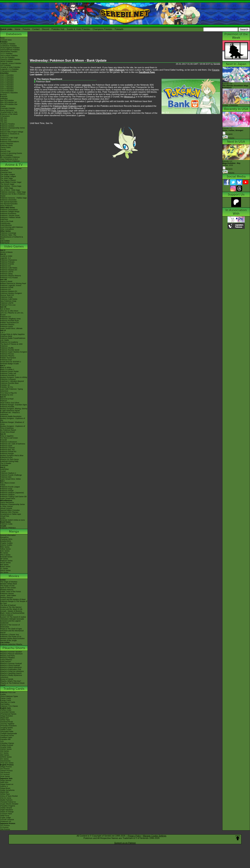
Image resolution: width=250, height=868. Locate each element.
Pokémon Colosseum (9, 442)
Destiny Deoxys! (7, 597)
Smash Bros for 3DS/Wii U (11, 362)
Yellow (3, 485)
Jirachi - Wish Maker (8, 595)
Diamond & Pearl (7, 399)
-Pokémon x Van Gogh (9, 138)
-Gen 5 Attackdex (7, 83)
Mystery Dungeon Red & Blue (12, 456)
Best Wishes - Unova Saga (11, 186)
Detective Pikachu (7, 325)
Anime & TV (14, 165)
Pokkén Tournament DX (9, 323)
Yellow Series (5, 549)
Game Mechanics (7, 110)
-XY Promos (5, 775)
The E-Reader (6, 463)
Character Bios (6, 172)
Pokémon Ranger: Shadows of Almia (12, 423)
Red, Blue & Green (8, 483)
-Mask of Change (7, 812)
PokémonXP (5, 130)
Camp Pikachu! (6, 660)
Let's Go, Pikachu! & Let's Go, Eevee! (12, 314)
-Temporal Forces (7, 735)
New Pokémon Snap (8, 301)
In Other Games (6, 506)
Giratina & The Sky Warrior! (11, 607)
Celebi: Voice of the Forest (11, 592)
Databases (14, 34)
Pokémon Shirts (6, 145)
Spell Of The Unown (8, 588)
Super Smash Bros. (8, 499)
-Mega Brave (5, 788)
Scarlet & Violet (6, 256)
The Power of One (7, 586)
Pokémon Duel (6, 360)
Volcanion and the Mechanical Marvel (12, 632)
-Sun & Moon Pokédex (9, 56)
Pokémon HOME (7, 287)
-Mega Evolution (7, 716)
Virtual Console (6, 508)
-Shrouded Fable (7, 732)
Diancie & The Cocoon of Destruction (10, 626)
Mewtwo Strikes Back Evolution (12, 638)
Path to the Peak (7, 221)
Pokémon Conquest (8, 379)
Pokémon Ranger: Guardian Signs (14, 405)
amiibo (3, 518)
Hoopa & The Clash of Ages (11, 629)
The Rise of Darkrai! (8, 605)
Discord (46, 29)
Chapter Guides (6, 543)
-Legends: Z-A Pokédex (9, 69)
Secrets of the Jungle (8, 640)
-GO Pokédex (6, 65)
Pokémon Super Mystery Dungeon (14, 352)
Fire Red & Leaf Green (9, 438)
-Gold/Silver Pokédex (8, 46)
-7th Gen (4, 122)
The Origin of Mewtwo (9, 582)
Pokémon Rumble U (8, 375)
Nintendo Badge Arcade (9, 364)
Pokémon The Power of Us (11, 637)
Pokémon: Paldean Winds (10, 217)
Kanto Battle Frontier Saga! (11, 182)
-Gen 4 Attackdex (7, 81)
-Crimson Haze (6, 814)
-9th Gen (4, 118)
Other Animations (7, 229)
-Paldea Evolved (7, 745)
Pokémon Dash (6, 446)
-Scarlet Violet (6, 747)
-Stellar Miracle (6, 808)
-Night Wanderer (7, 810)
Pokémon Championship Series (12, 128)
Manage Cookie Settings (155, 836)
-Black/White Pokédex (9, 52)
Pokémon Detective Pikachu (11, 644)
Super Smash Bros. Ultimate (11, 328)
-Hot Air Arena (6, 798)
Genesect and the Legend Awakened (10, 622)
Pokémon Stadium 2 (8, 473)
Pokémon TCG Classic (9, 706)
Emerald (4, 440)
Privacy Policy (134, 836)
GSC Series (5, 551)
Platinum (4, 401)
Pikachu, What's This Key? (11, 681)
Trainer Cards (6, 698)
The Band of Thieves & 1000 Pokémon (11, 345)
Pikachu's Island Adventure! (11, 667)
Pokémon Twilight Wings (10, 212)
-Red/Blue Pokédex (8, 44)
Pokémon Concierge (8, 233)
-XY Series (4, 753)
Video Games (14, 246)
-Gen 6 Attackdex (7, 85)
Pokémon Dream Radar (9, 371)
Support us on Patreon (125, 843)
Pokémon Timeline (7, 124)
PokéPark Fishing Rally (9, 461)
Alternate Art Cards (8, 702)
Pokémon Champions (9, 260)
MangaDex (4, 537)
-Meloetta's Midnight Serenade (12, 619)
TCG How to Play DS (8, 393)
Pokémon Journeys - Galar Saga (13, 192)
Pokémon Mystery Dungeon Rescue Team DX (11, 294)
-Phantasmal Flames (8, 714)
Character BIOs (6, 539)
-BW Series (5, 755)
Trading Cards (14, 689)
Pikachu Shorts (14, 648)
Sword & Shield (6, 282)
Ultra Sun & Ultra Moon (9, 311)
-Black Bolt (4, 718)
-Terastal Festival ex (8, 802)
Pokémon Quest (7, 326)
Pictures (228, 138)
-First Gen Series (7, 763)
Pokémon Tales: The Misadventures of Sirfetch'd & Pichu (12, 237)
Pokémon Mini (6, 477)
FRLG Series (5, 555)
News (2, 38)
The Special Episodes (9, 202)
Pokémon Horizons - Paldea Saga (13, 198)
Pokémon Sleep (6, 274)
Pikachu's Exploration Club (11, 669)
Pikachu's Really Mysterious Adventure (11, 676)
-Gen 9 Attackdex (7, 91)
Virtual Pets (5, 516)
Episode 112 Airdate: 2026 (231, 163)
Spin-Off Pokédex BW (9, 104)
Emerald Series (6, 557)
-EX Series (4, 759)
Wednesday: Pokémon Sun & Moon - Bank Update (68, 60)
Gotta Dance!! (6, 662)
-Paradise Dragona (8, 806)
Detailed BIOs (6, 541)
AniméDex (4, 170)
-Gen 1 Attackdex (7, 75)
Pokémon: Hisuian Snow (10, 215)
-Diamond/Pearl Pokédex (10, 50)
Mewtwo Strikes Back (9, 584)
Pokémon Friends (7, 264)
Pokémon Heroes (7, 594)
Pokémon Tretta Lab (8, 373)
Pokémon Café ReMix (9, 268)
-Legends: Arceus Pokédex (11, 63)
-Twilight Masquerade (9, 733)
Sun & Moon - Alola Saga (10, 190)
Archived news (6, 40)
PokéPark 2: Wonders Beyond (12, 381)
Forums (26, 29)
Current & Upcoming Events (11, 153)
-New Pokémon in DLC (9, 159)
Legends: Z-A (5, 258)
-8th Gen (4, 120)
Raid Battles (5, 704)
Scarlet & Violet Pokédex (78, 29)
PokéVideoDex (6, 225)
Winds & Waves (6, 252)
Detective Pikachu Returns (11, 276)
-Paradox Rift (5, 739)
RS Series (4, 553)
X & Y (2, 332)
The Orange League (8, 176)
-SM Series (5, 751)
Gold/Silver (4, 469)
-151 (2, 741)
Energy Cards (6, 700)
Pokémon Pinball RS (8, 452)
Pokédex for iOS (7, 395)
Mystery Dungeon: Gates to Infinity (14, 377)
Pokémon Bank (6, 336)
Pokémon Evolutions (8, 213)
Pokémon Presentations (10, 142)
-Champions (5, 116)
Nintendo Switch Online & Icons (12, 520)
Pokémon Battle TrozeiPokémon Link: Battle (13, 339)
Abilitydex (4, 99)
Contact (36, 29)
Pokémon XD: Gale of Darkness (13, 444)
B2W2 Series (5, 567)
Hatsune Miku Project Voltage (12, 132)
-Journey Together (7, 724)
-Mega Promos (6, 767)
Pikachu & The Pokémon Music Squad (12, 684)
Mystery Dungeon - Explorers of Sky (13, 419)
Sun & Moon (5, 309)
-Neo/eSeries (5, 761)
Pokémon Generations (9, 210)
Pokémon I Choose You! (10, 635)
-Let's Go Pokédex (7, 57)
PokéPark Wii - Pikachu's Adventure (10, 413)
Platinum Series (6, 561)
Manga (14, 531)
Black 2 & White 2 (7, 369)
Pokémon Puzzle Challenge (11, 475)
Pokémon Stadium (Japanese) (12, 493)
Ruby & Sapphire (7, 436)
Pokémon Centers (7, 126)
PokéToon (4, 219)
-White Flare (5, 720)
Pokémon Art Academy (9, 342)
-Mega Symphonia (7, 790)
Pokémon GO (6, 266)
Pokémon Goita (6, 524)
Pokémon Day (6, 140)
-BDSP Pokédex (7, 61)
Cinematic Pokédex (8, 108)
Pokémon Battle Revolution (11, 416)
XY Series (4, 569)
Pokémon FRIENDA (8, 528)
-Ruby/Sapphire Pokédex (10, 48)
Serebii (217, 64)
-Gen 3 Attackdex (7, 79)
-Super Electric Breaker (9, 804)
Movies (14, 576)
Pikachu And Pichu (8, 656)
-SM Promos (5, 773)
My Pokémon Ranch (8, 430)
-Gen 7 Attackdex (7, 87)
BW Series (4, 565)
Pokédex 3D (5, 385)
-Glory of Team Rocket (9, 796)
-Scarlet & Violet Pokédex (10, 67)
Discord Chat (5, 151)
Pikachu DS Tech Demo (9, 459)
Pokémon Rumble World (10, 350)
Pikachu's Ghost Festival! (10, 665)
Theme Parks (5, 147)
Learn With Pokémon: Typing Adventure (11, 390)
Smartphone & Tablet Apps (11, 514)
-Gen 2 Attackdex (7, 77)
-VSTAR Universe (7, 820)
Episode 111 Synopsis (233, 131)
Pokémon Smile (6, 297)
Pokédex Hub (58, 29)
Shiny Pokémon (6, 206)
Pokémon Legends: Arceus (11, 285)
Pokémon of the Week (9, 114)
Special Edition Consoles (10, 510)
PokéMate (4, 465)
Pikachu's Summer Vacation (11, 652)
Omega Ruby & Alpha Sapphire (12, 334)
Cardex (3, 106)
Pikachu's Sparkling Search (11, 673)
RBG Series (5, 547)
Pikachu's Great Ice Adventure (12, 671)
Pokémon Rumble (7, 407)
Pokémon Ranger (7, 454)
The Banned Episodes (9, 204)
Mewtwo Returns (7, 590)
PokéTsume (5, 243)
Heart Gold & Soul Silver (10, 403)
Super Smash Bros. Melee (10, 479)
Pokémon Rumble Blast (9, 383)
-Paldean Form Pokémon (10, 161)
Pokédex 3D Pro (7, 387)
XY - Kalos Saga (7, 188)
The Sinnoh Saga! (7, 184)
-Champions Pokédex (9, 71)
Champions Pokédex (103, 29)
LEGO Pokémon (7, 143)
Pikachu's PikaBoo (7, 658)
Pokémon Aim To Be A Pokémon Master (13, 195)
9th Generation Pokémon (10, 157)
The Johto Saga (6, 178)
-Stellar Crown (6, 730)
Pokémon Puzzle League (10, 487)
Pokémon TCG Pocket (9, 278)
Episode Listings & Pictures (11, 169)
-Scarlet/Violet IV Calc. (9, 112)
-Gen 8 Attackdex (7, 89)
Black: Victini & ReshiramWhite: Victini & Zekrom (12, 614)
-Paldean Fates (6, 737)
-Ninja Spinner (6, 780)
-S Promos (4, 827)
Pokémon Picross (7, 354)
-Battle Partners (6, 800)
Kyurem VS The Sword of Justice (13, 617)
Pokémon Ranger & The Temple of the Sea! (14, 602)
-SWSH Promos (6, 771)
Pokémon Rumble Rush (9, 321)
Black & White (6, 368)
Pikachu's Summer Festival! (11, 664)
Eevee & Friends (7, 679)
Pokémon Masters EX (9, 270)
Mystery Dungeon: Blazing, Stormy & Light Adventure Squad (14, 410)
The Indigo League (8, 174)
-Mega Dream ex (7, 784)
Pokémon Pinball (7, 491)
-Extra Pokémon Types (9, 696)
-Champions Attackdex (9, 93)
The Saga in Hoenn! (8, 180)
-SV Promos (5, 769)
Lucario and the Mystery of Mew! (13, 599)
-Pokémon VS (6, 821)
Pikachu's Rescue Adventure (11, 654)
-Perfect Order (6, 710)
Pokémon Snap (6, 489)
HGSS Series (5, 563)
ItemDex (4, 95)
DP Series (4, 559)
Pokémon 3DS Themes (9, 512)
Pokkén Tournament (8, 358)
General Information (8, 535)
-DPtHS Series (6, 757)
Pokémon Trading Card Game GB (13, 497)
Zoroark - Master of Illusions (11, 611)
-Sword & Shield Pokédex (10, 59)
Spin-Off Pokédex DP (8, 102)
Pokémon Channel (7, 448)
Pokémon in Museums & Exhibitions (10, 135)
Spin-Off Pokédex (7, 100)
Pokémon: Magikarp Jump (10, 319)
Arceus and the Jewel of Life (11, 609)
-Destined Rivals (7, 722)
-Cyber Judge (5, 818)
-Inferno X (4, 786)
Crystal (3, 471)
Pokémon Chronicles (8, 200)
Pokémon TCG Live (8, 305)
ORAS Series (5, 570)
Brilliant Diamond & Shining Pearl (13, 283)
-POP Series (5, 777)
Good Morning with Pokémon (12, 227)
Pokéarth (119, 29)
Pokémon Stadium (7, 495)
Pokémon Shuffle (7, 348)
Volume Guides (6, 545)
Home (17, 29)
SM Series (4, 572)
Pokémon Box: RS (7, 450)
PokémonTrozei (6, 457)
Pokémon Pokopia (7, 262)
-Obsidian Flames (7, 743)
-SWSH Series (6, 749)
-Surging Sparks (7, 728)
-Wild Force (5, 816)
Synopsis (228, 169)
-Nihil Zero (4, 782)
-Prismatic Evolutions (8, 726)
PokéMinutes (5, 223)
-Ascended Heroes (8, 712)
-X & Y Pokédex (6, 54)
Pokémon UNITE (7, 272)
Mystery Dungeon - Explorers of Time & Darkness (13, 427)
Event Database (6, 155)
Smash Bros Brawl (7, 432)
